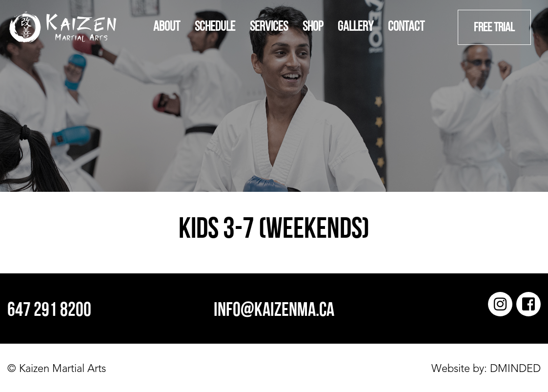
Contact (406, 27)
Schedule (215, 27)
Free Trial (494, 28)
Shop (313, 27)
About (167, 27)
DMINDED (514, 369)
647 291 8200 (49, 311)
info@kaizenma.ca (274, 311)
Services (269, 27)
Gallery (355, 27)
